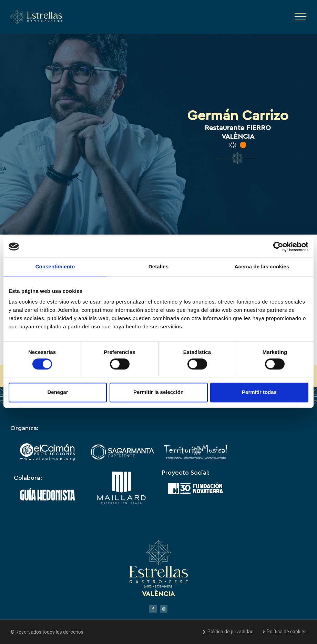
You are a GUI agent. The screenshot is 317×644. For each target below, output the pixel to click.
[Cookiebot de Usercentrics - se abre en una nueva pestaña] (278, 247)
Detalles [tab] (158, 266)
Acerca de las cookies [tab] (262, 266)
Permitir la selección (158, 392)
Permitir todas (259, 392)
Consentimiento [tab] (55, 266)
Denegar (58, 392)
